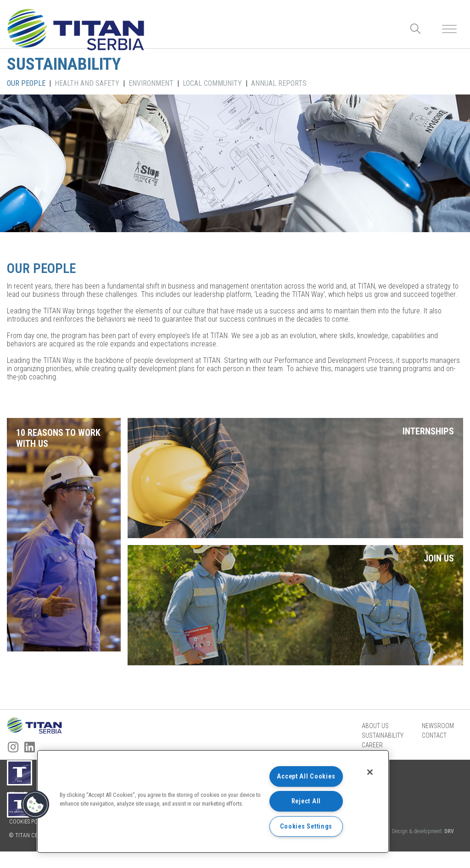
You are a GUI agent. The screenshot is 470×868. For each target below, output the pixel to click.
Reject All (306, 801)
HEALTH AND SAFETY (87, 83)
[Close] (370, 772)
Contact (434, 751)
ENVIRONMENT (151, 83)
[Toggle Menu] (449, 29)
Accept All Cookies (306, 776)
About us (375, 742)
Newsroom (438, 742)
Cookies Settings (306, 826)
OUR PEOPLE (26, 83)
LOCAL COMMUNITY (212, 83)
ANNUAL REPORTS (279, 83)
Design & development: (423, 848)
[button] (35, 805)
